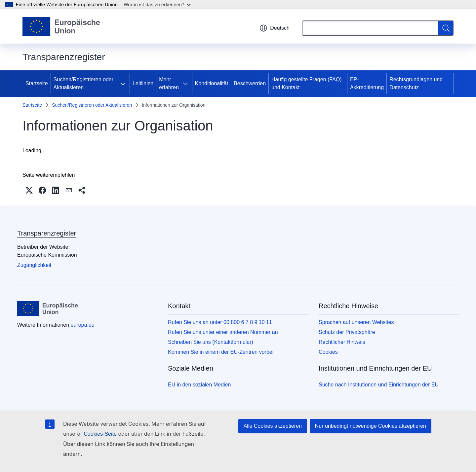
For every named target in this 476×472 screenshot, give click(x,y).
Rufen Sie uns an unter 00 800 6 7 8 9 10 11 (220, 322)
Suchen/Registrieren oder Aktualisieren (83, 83)
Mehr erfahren (169, 83)
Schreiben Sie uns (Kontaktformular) (211, 342)
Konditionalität (212, 83)
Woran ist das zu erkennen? (157, 4)
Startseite (37, 83)
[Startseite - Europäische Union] (61, 26)
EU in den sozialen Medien (199, 385)
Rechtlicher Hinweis (342, 342)
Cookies (328, 352)
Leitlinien (143, 83)
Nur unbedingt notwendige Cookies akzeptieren (371, 426)
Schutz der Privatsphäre (347, 332)
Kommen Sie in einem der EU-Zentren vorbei (221, 352)
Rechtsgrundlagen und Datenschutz (416, 83)
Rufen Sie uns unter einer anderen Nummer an (223, 332)
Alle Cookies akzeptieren (273, 426)
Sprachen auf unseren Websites (356, 322)
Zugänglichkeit (34, 265)
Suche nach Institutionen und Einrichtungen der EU (379, 385)
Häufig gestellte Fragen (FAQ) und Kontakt (307, 83)
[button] (29, 190)
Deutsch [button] (275, 28)
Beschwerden (250, 83)
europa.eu (83, 325)
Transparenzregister (47, 233)
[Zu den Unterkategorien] (124, 84)
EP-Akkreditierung (367, 83)
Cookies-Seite (100, 434)
